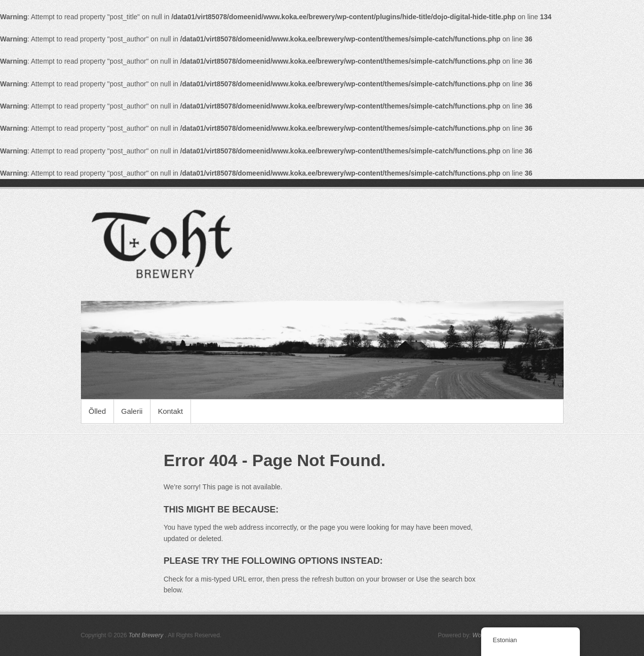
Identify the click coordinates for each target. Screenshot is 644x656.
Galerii (132, 411)
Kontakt (170, 411)
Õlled (97, 411)
